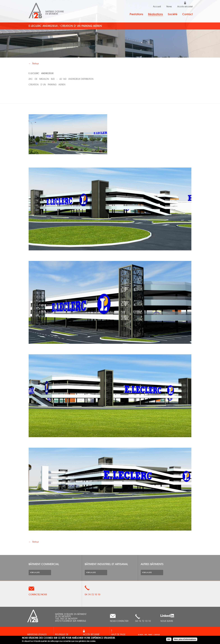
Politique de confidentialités (64, 636)
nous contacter (119, 621)
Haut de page (118, 635)
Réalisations (155, 14)
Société (173, 14)
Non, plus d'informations (185, 639)
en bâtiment (52, 14)
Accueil (157, 7)
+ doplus (156, 635)
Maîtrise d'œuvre (55, 12)
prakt (150, 635)
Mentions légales (37, 635)
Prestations (136, 14)
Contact (188, 14)
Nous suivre (167, 621)
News (169, 7)
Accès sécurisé (185, 7)
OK (169, 639)
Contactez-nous (38, 595)
